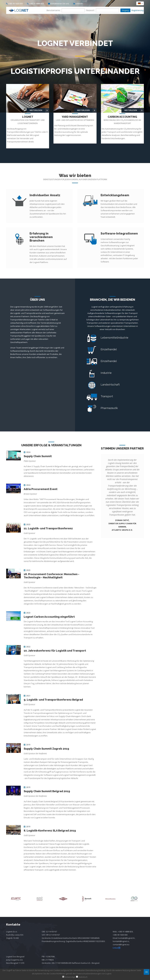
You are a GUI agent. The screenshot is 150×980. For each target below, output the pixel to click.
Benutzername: (53, 10)
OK (146, 972)
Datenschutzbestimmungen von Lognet (94, 974)
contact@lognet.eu (121, 944)
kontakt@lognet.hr (127, 938)
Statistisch (83, 977)
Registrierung (138, 10)
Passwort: (90, 10)
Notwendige (70, 977)
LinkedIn (78, 4)
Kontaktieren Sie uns (60, 4)
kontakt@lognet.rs (121, 941)
